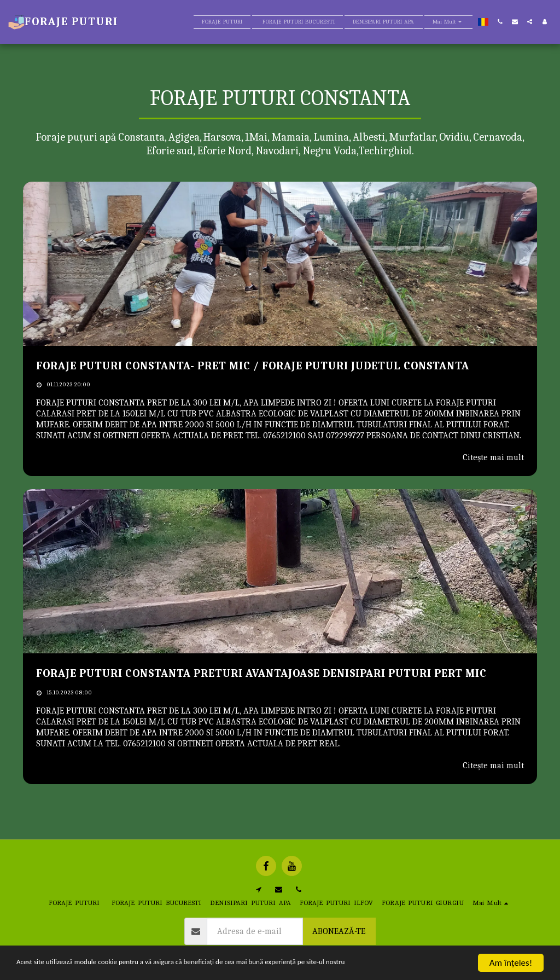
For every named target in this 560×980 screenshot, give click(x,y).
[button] (500, 22)
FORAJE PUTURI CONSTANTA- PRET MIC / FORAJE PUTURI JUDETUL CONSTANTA (253, 366)
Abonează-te (339, 931)
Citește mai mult (493, 457)
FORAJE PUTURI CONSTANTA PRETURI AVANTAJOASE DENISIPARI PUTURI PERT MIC (261, 673)
